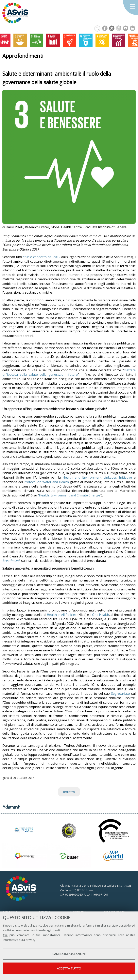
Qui (5, 935)
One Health (101, 615)
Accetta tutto (69, 968)
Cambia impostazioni (69, 954)
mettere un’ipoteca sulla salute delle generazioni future (69, 372)
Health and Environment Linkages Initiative (97, 477)
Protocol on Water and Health (46, 482)
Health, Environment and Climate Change (69, 495)
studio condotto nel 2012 (42, 257)
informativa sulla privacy (19, 940)
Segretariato (121, 694)
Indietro (69, 792)
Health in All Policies (62, 615)
